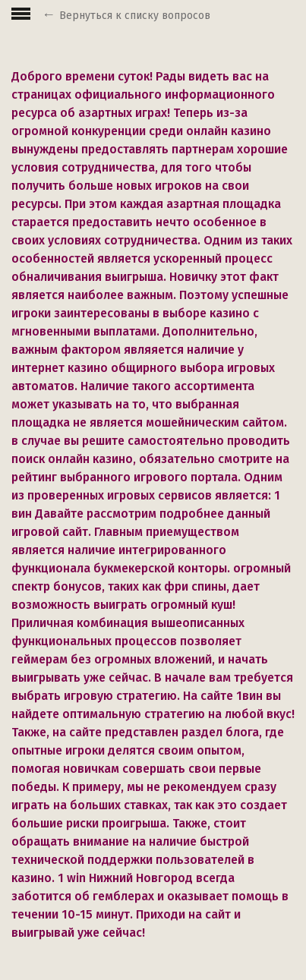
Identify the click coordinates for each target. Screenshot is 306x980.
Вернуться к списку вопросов (135, 16)
